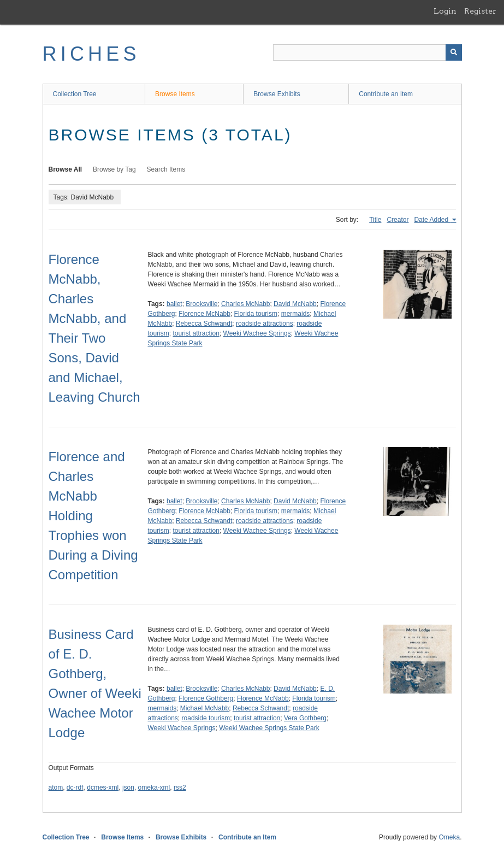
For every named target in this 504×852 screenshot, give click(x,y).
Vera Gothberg (305, 718)
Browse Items (175, 94)
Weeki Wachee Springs (257, 333)
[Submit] (454, 52)
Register (480, 11)
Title (375, 220)
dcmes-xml (103, 788)
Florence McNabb (204, 314)
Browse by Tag (114, 169)
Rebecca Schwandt (204, 324)
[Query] (367, 52)
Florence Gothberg (206, 698)
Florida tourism (256, 314)
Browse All (66, 169)
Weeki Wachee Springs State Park (269, 728)
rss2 (180, 788)
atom (56, 788)
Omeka (449, 837)
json (128, 788)
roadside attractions (265, 324)
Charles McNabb (245, 304)
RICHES (91, 54)
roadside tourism (206, 718)
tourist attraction (196, 333)
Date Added (432, 220)
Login (445, 11)
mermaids (296, 314)
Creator (398, 220)
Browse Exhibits (277, 94)
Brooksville (201, 304)
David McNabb (295, 304)
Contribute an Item (386, 94)
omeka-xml (154, 788)
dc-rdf (75, 788)
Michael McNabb (204, 708)
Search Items (166, 169)
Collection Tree (75, 94)
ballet (174, 304)
